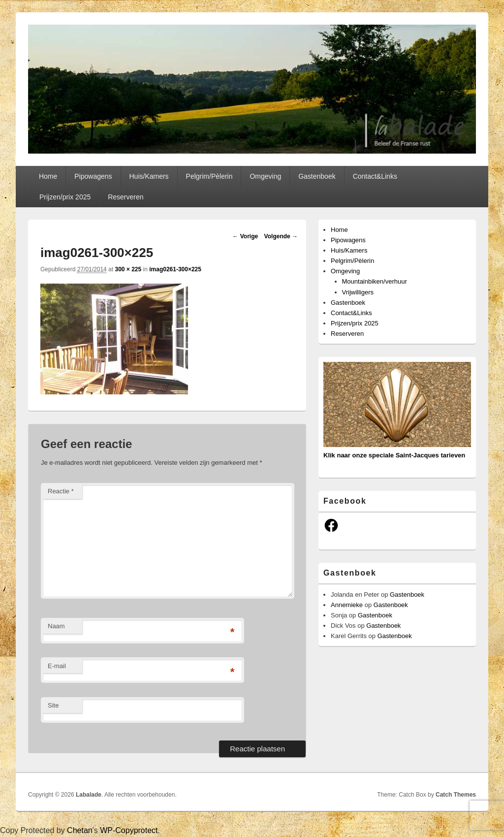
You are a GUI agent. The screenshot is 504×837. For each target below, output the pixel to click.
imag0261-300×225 (175, 269)
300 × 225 (128, 269)
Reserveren (126, 197)
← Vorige (245, 236)
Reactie (61, 491)
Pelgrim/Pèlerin (209, 176)
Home (48, 176)
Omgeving (265, 176)
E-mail (57, 666)
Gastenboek (317, 176)
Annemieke (347, 605)
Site (53, 705)
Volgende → (281, 236)
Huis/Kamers (149, 176)
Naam (56, 626)
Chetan (80, 830)
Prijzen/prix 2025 (65, 197)
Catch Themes (456, 795)
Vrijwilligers (358, 292)
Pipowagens (93, 176)
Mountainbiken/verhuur (375, 281)
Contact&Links (375, 176)
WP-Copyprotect (129, 830)
